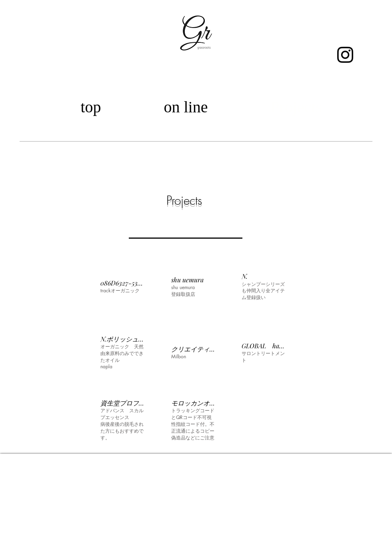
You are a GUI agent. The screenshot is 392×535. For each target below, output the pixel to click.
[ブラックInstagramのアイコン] (345, 55)
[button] (123, 286)
